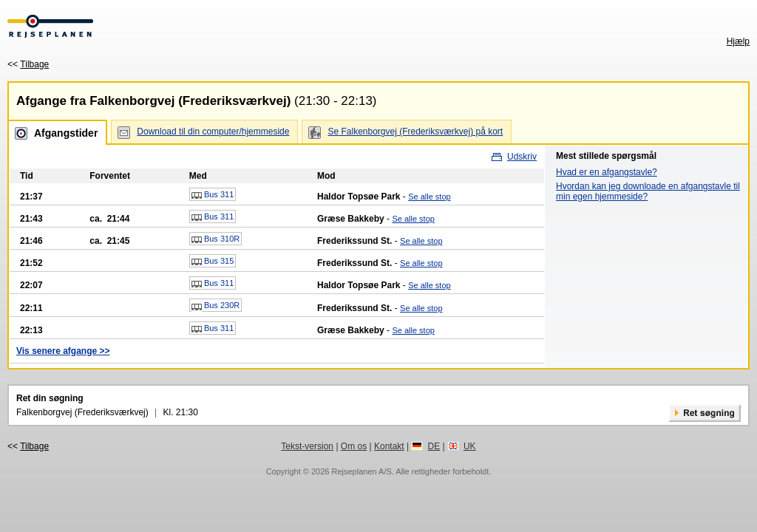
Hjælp (738, 41)
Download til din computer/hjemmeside (213, 132)
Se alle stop (429, 197)
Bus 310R (215, 239)
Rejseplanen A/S (361, 471)
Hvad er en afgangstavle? (607, 172)
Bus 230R (215, 306)
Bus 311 (213, 195)
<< (28, 64)
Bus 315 (213, 262)
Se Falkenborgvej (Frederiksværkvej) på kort (415, 132)
